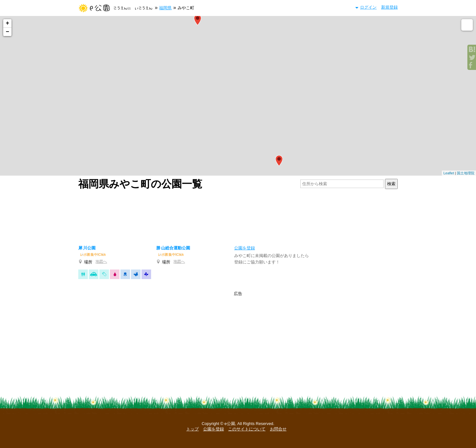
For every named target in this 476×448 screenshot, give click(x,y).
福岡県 (165, 8)
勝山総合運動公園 (173, 248)
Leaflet (449, 173)
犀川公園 (87, 248)
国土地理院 (466, 173)
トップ (192, 429)
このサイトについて (247, 429)
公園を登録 (214, 429)
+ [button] (8, 23)
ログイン (368, 7)
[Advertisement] (238, 216)
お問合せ (278, 429)
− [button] (8, 32)
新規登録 (389, 7)
